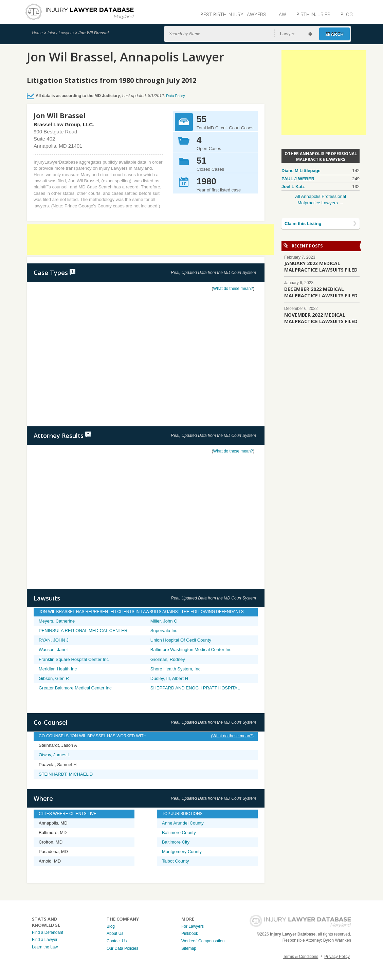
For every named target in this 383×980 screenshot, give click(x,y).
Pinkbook (190, 933)
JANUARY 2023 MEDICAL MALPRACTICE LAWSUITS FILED (321, 266)
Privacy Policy (337, 957)
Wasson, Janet (53, 650)
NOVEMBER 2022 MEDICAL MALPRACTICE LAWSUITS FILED (321, 318)
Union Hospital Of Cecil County (181, 640)
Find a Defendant (48, 932)
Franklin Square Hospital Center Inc (74, 659)
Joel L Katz (293, 187)
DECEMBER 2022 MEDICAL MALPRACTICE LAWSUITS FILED (321, 292)
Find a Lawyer (45, 940)
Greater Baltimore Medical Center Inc (75, 688)
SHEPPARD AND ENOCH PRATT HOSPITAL (195, 688)
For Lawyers (193, 926)
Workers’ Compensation (203, 941)
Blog (347, 15)
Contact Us (117, 941)
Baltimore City (176, 842)
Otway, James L (54, 755)
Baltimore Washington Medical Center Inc (191, 650)
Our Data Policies (122, 948)
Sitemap (189, 948)
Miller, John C (164, 621)
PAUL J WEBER (298, 179)
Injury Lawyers (61, 33)
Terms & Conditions (300, 957)
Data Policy (176, 96)
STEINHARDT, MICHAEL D (66, 774)
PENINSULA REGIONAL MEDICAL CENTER (83, 631)
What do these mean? (233, 289)
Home (37, 33)
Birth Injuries (313, 15)
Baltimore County (179, 833)
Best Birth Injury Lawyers (233, 15)
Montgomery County (182, 852)
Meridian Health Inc (58, 669)
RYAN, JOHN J (54, 640)
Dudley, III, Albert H (169, 678)
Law (281, 15)
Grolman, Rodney (168, 659)
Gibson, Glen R (54, 678)
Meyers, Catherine (57, 621)
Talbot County (176, 861)
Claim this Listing (303, 224)
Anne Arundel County (183, 823)
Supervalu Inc (164, 631)
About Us (115, 933)
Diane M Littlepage (301, 171)
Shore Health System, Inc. (176, 669)
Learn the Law (45, 947)
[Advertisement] (150, 240)
